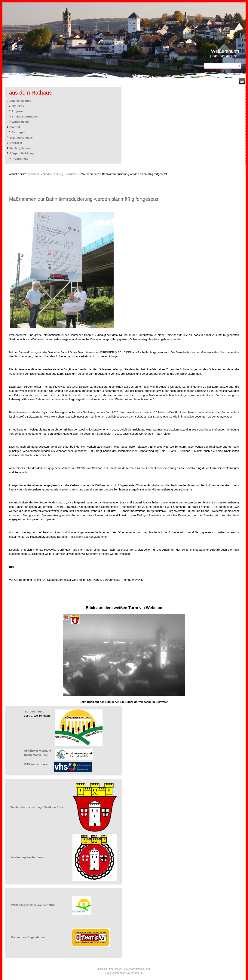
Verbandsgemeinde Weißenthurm (33, 905)
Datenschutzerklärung (137, 969)
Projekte (17, 111)
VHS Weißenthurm (36, 764)
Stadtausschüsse (21, 138)
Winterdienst (20, 122)
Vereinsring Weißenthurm (27, 857)
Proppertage (20, 159)
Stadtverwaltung (20, 101)
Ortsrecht (16, 143)
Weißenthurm (225, 51)
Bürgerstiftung (35, 711)
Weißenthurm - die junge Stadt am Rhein (37, 807)
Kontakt (103, 969)
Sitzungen (18, 132)
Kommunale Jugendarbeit (28, 937)
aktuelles (18, 106)
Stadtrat (15, 127)
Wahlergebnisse (20, 148)
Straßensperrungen (25, 116)
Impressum (116, 969)
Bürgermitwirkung (21, 153)
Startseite (34, 174)
